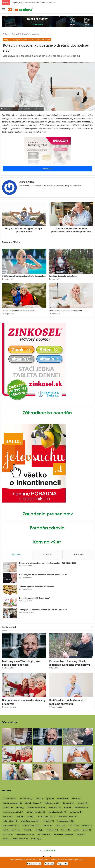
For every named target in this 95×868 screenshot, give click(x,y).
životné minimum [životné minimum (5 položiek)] (20, 839)
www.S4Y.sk (51, 850)
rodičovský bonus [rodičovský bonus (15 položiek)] (11, 825)
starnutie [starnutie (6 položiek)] (28, 830)
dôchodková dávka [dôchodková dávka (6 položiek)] (33, 803)
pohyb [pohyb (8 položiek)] (20, 817)
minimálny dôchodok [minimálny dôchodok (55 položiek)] (36, 812)
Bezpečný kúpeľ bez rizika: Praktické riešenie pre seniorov (33, 3)
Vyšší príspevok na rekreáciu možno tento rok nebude (24, 276)
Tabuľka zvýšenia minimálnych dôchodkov (37, 586)
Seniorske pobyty (43, 40)
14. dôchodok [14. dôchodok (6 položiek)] (26, 799)
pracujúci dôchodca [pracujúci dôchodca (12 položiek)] (46, 817)
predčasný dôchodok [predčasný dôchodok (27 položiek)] (68, 817)
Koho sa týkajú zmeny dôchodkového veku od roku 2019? (43, 575)
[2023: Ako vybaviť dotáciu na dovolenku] (24, 296)
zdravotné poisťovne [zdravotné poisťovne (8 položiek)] (25, 834)
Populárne (16, 555)
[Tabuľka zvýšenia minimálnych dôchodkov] (10, 590)
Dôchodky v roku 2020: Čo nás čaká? (34, 598)
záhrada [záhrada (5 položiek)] (81, 834)
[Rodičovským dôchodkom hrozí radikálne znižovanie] (71, 685)
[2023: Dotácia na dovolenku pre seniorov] (71, 296)
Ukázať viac (47, 169)
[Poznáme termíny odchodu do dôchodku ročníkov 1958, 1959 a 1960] (10, 567)
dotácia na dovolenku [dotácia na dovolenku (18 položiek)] (13, 803)
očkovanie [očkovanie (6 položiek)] (8, 817)
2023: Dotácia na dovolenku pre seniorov (65, 311)
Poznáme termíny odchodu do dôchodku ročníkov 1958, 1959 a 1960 (48, 563)
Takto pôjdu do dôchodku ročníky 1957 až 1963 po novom (43, 610)
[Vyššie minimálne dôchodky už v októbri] (78, 772)
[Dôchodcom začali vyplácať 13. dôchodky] (78, 754)
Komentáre (79, 555)
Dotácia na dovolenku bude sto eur (63, 276)
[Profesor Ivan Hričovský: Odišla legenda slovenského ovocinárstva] (71, 646)
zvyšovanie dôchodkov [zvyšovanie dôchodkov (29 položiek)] (64, 834)
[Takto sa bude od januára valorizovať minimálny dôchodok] (17, 772)
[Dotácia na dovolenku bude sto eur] (71, 261)
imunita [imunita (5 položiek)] (20, 808)
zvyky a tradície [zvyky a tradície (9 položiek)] (44, 834)
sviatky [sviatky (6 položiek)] (40, 830)
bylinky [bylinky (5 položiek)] (50, 799)
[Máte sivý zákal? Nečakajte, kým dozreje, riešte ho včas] (24, 646)
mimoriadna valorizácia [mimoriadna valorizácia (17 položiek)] (13, 812)
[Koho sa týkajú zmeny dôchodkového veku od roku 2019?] (10, 578)
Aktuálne (47, 555)
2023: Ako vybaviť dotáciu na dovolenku (19, 311)
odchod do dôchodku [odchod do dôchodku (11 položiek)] (57, 812)
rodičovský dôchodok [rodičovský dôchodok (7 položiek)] (31, 825)
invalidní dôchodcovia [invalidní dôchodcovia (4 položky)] (36, 808)
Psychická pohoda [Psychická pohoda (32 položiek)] (65, 821)
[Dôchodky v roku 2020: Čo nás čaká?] (10, 602)
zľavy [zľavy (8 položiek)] (6, 839)
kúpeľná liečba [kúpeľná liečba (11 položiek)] (82, 808)
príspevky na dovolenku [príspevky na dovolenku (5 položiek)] (30, 821)
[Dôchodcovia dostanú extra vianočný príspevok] (24, 685)
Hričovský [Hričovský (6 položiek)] (8, 808)
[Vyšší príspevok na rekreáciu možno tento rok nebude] (24, 261)
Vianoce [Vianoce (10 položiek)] (66, 830)
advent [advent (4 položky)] (39, 799)
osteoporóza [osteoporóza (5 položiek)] (76, 812)
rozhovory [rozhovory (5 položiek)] (87, 825)
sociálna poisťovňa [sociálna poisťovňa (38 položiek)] (12, 830)
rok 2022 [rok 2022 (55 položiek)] (61, 825)
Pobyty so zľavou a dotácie (29, 34)
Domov (6, 34)
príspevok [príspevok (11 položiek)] (49, 821)
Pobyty (14, 34)
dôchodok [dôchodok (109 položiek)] (69, 803)
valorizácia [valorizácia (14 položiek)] (52, 830)
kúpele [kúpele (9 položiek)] (68, 808)
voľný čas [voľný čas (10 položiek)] (8, 834)
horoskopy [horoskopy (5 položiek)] (83, 803)
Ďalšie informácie (34, 864)
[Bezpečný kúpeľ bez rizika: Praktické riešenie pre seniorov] (17, 737)
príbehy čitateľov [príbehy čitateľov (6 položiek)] (10, 821)
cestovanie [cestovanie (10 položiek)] (63, 799)
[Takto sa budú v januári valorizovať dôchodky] (48, 772)
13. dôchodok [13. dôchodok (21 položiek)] (10, 799)
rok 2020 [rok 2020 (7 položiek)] (48, 825)
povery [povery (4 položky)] (31, 817)
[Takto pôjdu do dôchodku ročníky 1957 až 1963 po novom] (10, 613)
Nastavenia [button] (49, 864)
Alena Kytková (27, 182)
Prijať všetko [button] (63, 864)
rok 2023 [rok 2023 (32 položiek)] (74, 825)
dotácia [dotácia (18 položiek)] (76, 799)
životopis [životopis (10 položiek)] (36, 839)
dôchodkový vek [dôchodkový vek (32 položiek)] (52, 803)
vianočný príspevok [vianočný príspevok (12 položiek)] (82, 830)
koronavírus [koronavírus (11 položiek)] (55, 808)
